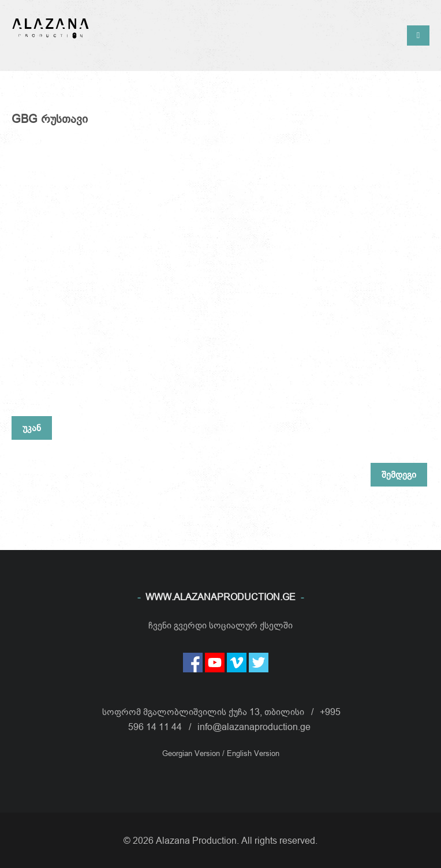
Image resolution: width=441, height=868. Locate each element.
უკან (32, 428)
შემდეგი (399, 474)
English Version (253, 753)
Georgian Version (192, 753)
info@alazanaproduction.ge (254, 727)
